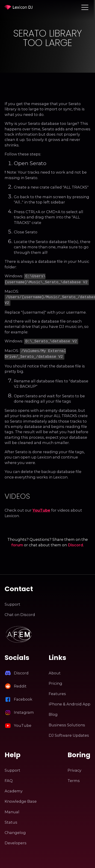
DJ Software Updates (69, 732)
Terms (74, 777)
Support (12, 601)
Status (11, 819)
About (55, 670)
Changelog (15, 829)
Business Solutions (67, 722)
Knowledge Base (21, 798)
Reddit (20, 683)
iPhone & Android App (70, 701)
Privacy (74, 767)
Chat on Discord (20, 611)
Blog (53, 711)
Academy (14, 788)
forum (17, 542)
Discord (75, 542)
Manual (12, 809)
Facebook (23, 696)
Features (57, 690)
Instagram (24, 709)
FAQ (9, 777)
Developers (16, 840)
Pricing (55, 680)
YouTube (41, 507)
